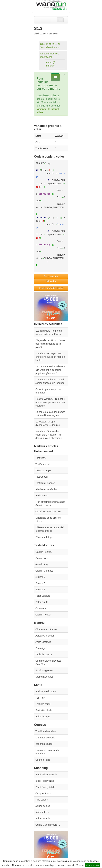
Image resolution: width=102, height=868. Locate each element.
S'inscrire (51, 281)
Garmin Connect (44, 571)
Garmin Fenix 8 (44, 615)
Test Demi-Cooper (45, 483)
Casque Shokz (43, 793)
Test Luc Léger (43, 470)
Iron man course (44, 744)
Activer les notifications (51, 288)
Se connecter (51, 276)
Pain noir (40, 698)
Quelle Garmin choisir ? (48, 825)
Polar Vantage (43, 596)
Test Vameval (42, 464)
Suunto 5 (40, 577)
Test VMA (40, 458)
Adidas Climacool (45, 636)
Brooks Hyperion (44, 670)
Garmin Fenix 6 (44, 552)
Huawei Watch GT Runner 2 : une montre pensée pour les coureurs (51, 402)
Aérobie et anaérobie (46, 489)
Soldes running (43, 818)
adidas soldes (43, 806)
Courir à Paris (43, 760)
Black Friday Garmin (46, 775)
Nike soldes (42, 800)
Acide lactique (43, 717)
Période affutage (44, 537)
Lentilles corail (43, 704)
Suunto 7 (40, 583)
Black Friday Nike (45, 781)
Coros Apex (42, 608)
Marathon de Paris (45, 738)
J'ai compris (93, 865)
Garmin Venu (42, 558)
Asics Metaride (43, 642)
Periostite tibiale (44, 710)
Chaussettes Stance (46, 629)
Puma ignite (42, 648)
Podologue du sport (46, 691)
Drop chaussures (44, 677)
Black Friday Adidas (46, 787)
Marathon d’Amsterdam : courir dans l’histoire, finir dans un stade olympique (49, 435)
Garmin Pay (42, 564)
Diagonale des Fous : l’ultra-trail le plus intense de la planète (50, 344)
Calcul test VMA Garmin (48, 512)
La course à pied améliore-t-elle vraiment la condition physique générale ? (50, 370)
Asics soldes (42, 812)
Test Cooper (42, 477)
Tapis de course (44, 654)
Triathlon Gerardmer (46, 731)
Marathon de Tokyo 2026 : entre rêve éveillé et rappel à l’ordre (50, 357)
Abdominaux (42, 496)
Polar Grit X (42, 602)
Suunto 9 (40, 590)
